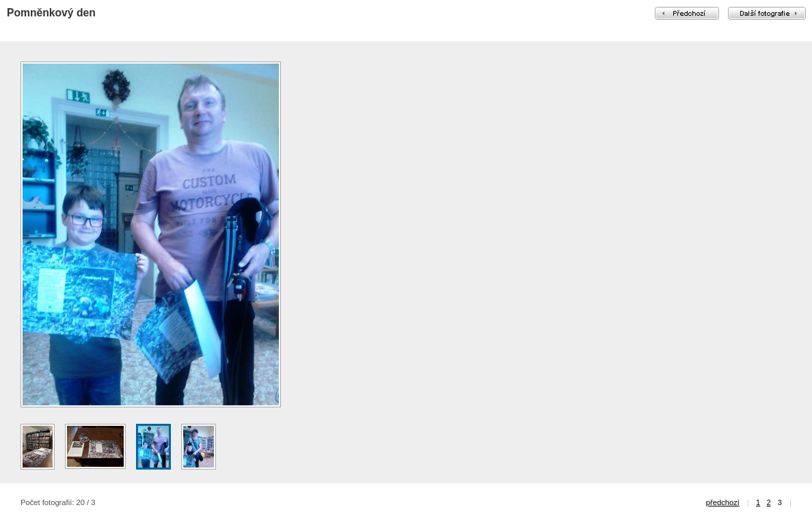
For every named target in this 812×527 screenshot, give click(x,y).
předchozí (723, 502)
